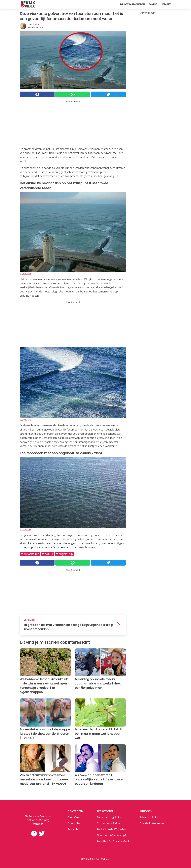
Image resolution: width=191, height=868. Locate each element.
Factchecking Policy (109, 817)
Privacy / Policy (149, 817)
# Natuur (47, 554)
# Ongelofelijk (64, 554)
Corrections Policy (108, 823)
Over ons (73, 817)
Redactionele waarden (111, 829)
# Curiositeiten (30, 554)
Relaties (166, 4)
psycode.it (74, 829)
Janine (36, 24)
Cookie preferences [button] (152, 823)
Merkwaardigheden (132, 4)
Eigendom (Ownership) (111, 835)
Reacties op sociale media (114, 841)
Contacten (74, 823)
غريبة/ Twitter (25, 274)
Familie (153, 4)
